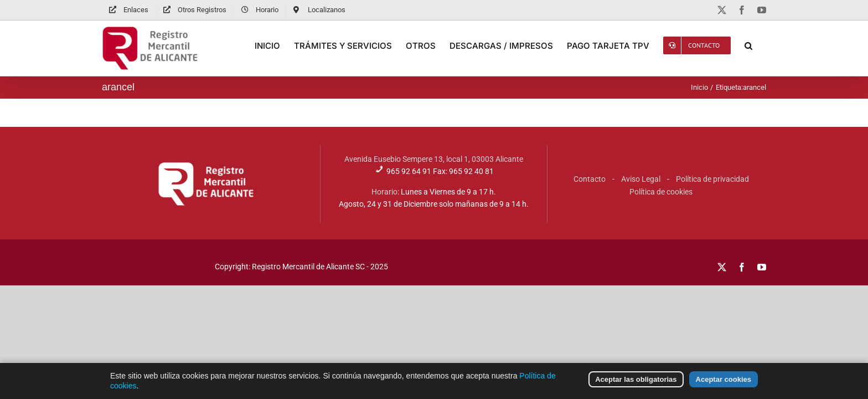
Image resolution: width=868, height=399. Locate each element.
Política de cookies (661, 192)
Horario (384, 192)
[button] (762, 45)
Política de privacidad (712, 179)
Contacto (590, 179)
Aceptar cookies (724, 387)
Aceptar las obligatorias (636, 387)
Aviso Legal (641, 179)
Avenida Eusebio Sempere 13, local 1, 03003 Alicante (434, 159)
